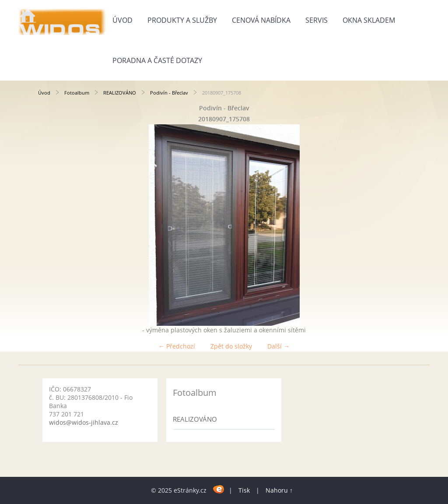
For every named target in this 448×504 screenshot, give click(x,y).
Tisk (244, 490)
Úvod (122, 20)
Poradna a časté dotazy (157, 60)
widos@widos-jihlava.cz (84, 422)
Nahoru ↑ (279, 490)
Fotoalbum (77, 93)
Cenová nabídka (261, 20)
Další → (278, 346)
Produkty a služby (182, 20)
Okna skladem (369, 20)
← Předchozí (177, 346)
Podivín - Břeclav (169, 93)
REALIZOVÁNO (120, 93)
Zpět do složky (231, 346)
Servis (317, 20)
